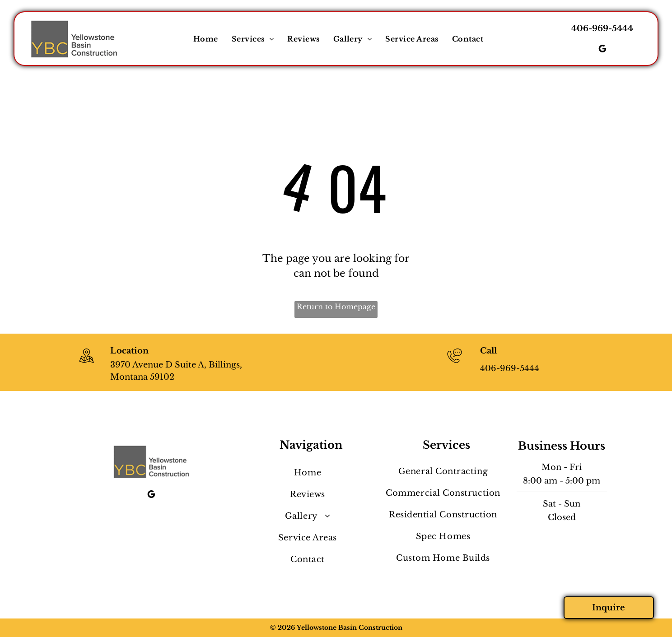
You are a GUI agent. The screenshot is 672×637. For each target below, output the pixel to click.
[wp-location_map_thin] (86, 364)
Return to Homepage (336, 307)
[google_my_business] (602, 50)
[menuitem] (206, 39)
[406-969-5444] (455, 364)
